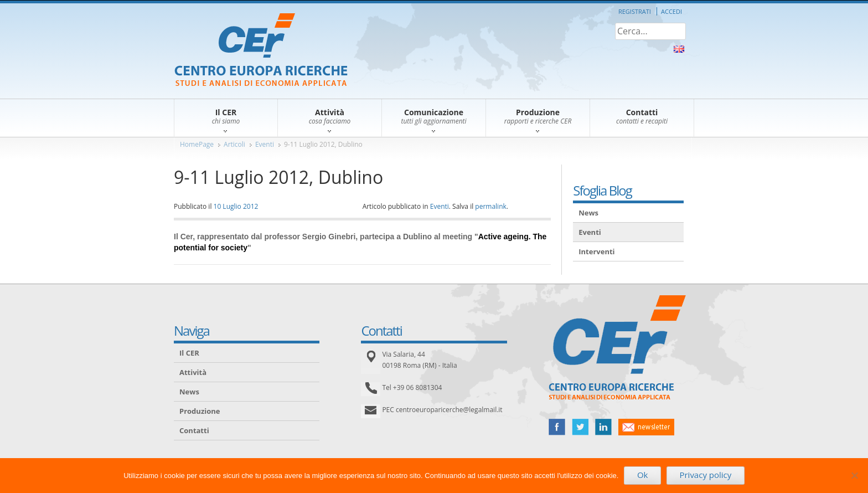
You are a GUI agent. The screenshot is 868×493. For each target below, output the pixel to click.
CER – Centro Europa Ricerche (261, 51)
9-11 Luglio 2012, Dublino (323, 144)
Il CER (189, 353)
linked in (603, 427)
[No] (854, 475)
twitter (580, 427)
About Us (679, 49)
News (588, 213)
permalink (490, 206)
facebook (557, 427)
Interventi (596, 251)
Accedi (671, 11)
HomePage (197, 144)
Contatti (194, 430)
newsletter (646, 427)
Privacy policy (705, 475)
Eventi (265, 144)
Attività (193, 372)
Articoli (234, 144)
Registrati (635, 11)
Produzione (200, 411)
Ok (643, 475)
